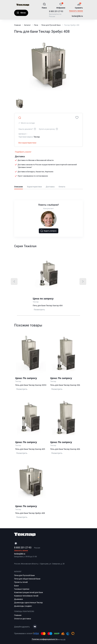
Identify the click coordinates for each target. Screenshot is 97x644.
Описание (19, 187)
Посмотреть (39, 310)
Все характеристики (27, 143)
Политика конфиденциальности (45, 639)
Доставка (50, 187)
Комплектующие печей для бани (28, 592)
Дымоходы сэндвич (23, 606)
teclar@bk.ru (77, 16)
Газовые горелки (22, 589)
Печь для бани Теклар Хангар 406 (65, 449)
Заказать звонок (76, 11)
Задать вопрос (48, 231)
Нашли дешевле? (27, 129)
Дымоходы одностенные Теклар (28, 603)
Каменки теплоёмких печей (26, 596)
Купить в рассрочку (49, 129)
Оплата (62, 187)
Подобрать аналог (23, 152)
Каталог (18, 13)
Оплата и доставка (23, 619)
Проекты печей (21, 582)
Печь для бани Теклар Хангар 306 (65, 385)
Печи (36, 25)
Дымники (18, 599)
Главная (17, 25)
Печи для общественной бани (27, 579)
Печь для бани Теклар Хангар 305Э (31, 385)
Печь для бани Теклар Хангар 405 (30, 449)
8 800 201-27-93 (56, 11)
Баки (16, 586)
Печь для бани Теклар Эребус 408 (30, 513)
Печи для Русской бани (51, 25)
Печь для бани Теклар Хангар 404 (48, 306)
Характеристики (34, 187)
